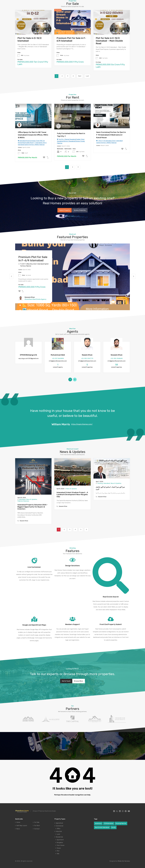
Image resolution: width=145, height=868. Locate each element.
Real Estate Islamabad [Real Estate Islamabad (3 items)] (102, 827)
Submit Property (65, 210)
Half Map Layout (22, 826)
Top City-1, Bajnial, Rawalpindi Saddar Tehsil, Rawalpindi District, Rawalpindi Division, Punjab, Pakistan (71, 141)
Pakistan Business (23, 501)
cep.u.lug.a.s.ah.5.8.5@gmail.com (28, 358)
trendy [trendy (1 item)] (113, 827)
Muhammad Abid (58, 355)
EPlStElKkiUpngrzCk (28, 355)
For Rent (37, 826)
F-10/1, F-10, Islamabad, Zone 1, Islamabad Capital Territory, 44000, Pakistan (109, 142)
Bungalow (60, 843)
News (18, 829)
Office (58, 829)
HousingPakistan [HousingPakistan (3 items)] (121, 823)
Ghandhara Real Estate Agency (32, 126)
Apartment (60, 840)
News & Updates (32, 499)
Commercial (59, 826)
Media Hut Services (124, 861)
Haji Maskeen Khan (68, 125)
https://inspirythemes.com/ (82, 424)
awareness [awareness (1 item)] (98, 823)
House (59, 848)
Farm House (61, 845)
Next (80, 76)
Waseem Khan (27, 124)
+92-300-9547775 (87, 358)
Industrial (59, 831)
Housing (100, 483)
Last (87, 76)
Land (58, 834)
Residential (59, 837)
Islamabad (22, 499)
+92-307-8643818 (58, 358)
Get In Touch (66, 681)
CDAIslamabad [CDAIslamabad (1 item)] (109, 823)
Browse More (79, 681)
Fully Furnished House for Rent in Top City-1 (71, 135)
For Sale (37, 822)
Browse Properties (80, 210)
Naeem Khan (87, 355)
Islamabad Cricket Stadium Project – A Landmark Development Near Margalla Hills (72, 495)
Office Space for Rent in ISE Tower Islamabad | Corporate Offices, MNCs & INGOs (33, 135)
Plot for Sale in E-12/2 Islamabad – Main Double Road (109, 41)
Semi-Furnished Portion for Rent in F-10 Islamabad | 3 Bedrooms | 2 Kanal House (111, 135)
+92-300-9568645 (117, 358)
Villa (58, 854)
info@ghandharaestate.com (58, 361)
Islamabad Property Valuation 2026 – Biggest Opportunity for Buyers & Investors (33, 507)
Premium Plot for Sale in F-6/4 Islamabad (71, 39)
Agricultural (59, 823)
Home (18, 822)
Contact (37, 829)
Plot (58, 851)
